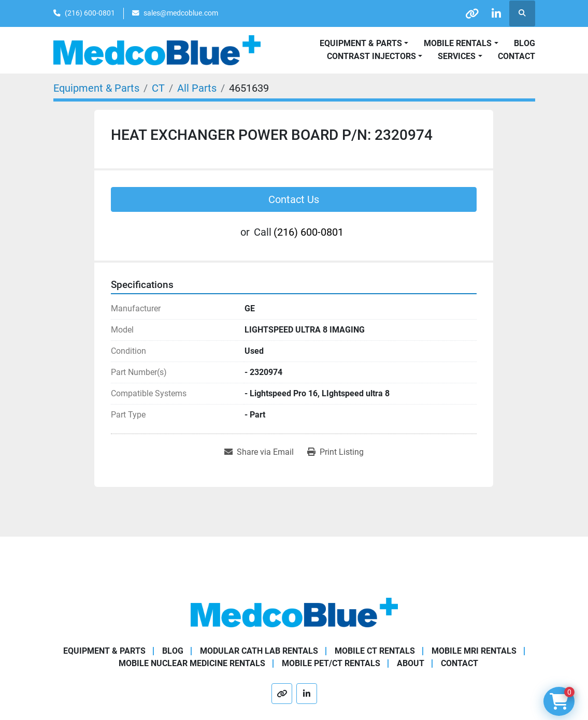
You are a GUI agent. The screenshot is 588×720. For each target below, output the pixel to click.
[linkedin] (495, 13)
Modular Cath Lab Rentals (259, 651)
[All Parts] (197, 88)
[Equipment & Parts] (96, 88)
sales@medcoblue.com (181, 13)
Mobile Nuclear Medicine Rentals (192, 663)
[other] (469, 13)
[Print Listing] (335, 452)
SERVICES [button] (457, 56)
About (411, 663)
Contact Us (294, 199)
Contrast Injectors (371, 56)
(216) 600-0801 (90, 13)
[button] (461, 44)
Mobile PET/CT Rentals (331, 663)
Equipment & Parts (104, 651)
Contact (517, 56)
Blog (525, 43)
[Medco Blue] (294, 612)
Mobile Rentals (458, 43)
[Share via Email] (259, 452)
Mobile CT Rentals (375, 651)
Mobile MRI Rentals (474, 651)
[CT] (158, 88)
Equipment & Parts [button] (361, 43)
